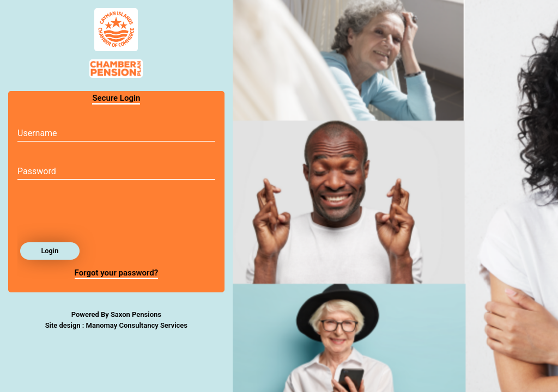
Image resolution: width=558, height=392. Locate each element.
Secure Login (116, 98)
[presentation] (100, 214)
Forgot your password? (117, 273)
